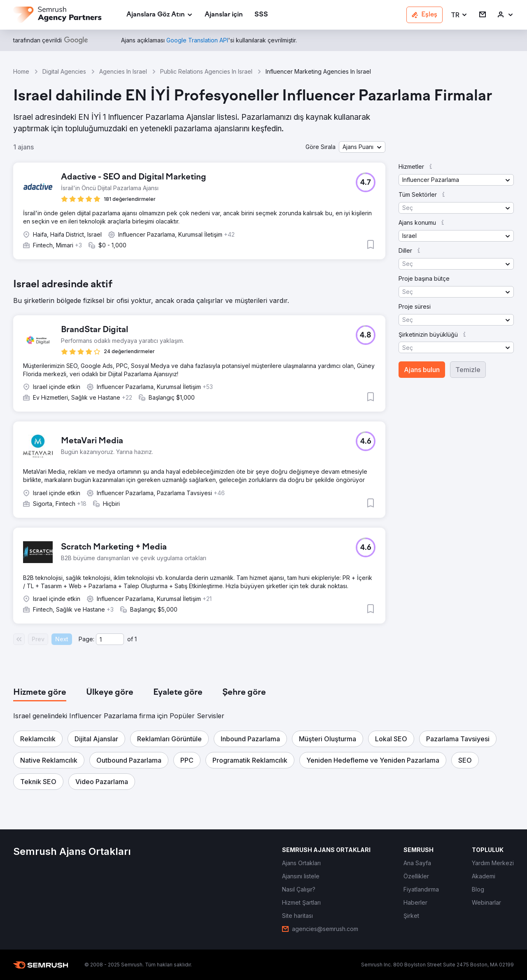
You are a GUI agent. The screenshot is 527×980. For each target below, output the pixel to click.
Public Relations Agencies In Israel (206, 71)
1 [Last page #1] (136, 639)
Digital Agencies (64, 71)
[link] (224, 15)
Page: (86, 639)
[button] (459, 15)
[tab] (40, 693)
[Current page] (110, 639)
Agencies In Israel (123, 71)
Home (21, 71)
